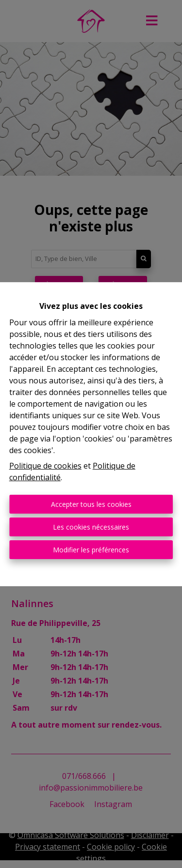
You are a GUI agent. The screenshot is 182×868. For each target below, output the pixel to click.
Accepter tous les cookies (91, 504)
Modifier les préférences (91, 550)
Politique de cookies (45, 466)
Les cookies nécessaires (91, 527)
